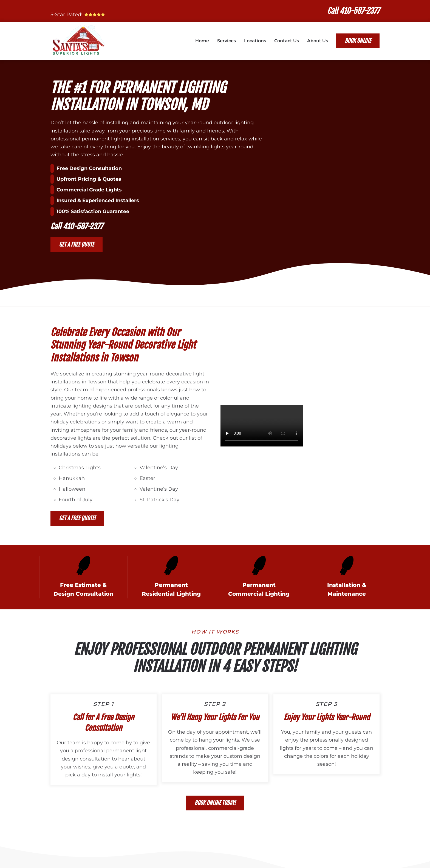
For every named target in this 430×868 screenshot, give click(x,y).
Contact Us (287, 41)
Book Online (358, 41)
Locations (255, 41)
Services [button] (227, 41)
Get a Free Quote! (77, 518)
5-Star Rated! (79, 15)
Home (202, 41)
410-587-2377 (83, 226)
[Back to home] (79, 41)
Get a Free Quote (77, 244)
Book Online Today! (215, 803)
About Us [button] (318, 41)
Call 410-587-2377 (353, 11)
